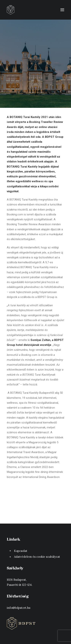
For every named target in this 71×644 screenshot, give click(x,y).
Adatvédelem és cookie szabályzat (37, 557)
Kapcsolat (21, 551)
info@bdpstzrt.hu (19, 608)
